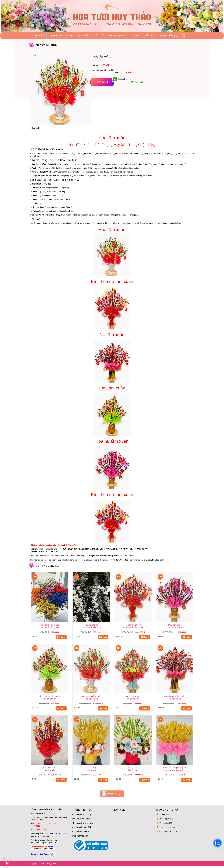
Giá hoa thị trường (61, 36)
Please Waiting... (112, 794)
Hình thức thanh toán (82, 819)
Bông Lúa (133, 768)
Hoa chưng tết (49, 768)
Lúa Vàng (91, 768)
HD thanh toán (118, 36)
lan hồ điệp (129, 556)
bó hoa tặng (119, 556)
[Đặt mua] (102, 82)
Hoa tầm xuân (133, 696)
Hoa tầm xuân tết (133, 625)
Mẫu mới (99, 36)
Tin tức (136, 36)
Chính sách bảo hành (82, 827)
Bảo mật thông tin (80, 836)
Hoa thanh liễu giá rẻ (49, 625)
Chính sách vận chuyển (83, 823)
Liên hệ (149, 36)
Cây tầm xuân (175, 625)
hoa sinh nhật (79, 556)
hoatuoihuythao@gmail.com (46, 843)
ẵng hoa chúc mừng (104, 556)
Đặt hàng (61, 637)
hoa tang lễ (90, 556)
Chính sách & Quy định (83, 814)
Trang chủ (37, 36)
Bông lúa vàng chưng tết (175, 768)
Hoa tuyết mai (91, 625)
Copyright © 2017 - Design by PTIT (44, 863)
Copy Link (35, 128)
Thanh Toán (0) (168, 36)
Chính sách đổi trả (81, 832)
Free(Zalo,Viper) (124, 79)
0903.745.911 (137, 82)
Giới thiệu (83, 36)
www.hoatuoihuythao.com (47, 840)
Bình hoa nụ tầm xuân (49, 696)
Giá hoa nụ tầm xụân (91, 696)
